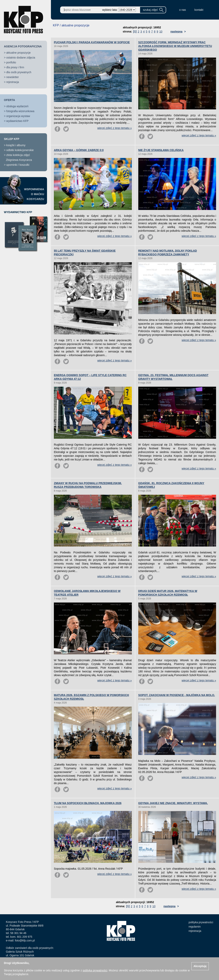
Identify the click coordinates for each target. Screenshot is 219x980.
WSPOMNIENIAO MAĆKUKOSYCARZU (34, 194)
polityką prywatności (95, 970)
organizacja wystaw (18, 116)
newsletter (13, 77)
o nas (183, 10)
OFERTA (10, 100)
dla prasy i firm (15, 67)
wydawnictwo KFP (17, 121)
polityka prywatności (201, 922)
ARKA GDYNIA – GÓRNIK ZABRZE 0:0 (79, 150)
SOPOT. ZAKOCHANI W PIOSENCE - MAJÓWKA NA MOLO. (177, 695)
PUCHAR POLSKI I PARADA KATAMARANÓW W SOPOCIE (92, 42)
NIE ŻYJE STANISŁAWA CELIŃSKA (161, 150)
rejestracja (13, 82)
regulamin (195, 927)
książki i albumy (16, 145)
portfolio (11, 62)
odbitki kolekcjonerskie (20, 150)
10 (161, 32)
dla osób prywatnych (19, 72)
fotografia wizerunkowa (20, 111)
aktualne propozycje (19, 53)
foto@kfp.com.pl (25, 940)
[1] (135, 32)
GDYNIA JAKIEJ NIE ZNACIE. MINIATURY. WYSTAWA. (173, 803)
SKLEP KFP (12, 139)
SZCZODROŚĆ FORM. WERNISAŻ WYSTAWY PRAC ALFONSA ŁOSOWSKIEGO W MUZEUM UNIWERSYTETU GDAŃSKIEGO (175, 46)
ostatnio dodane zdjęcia (21, 58)
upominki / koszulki (18, 165)
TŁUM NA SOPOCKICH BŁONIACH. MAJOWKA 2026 (88, 803)
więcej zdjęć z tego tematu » (115, 128)
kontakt (199, 10)
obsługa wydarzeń (17, 106)
